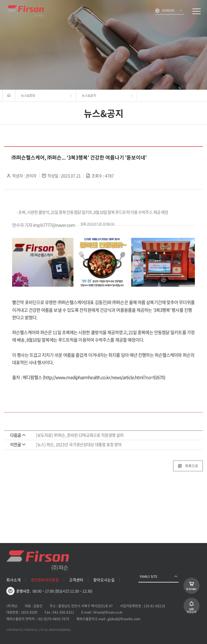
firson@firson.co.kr (108, 612)
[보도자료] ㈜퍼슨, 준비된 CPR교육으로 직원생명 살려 (80, 435)
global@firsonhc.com (124, 619)
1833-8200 (29, 612)
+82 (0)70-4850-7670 (53, 619)
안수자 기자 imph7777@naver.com (44, 225)
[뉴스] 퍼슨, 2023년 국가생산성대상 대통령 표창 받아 (79, 445)
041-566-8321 (63, 612)
